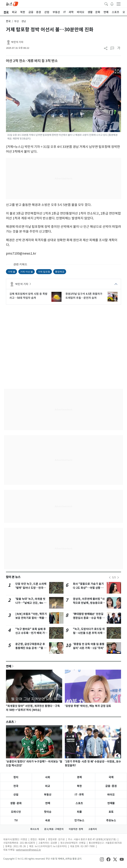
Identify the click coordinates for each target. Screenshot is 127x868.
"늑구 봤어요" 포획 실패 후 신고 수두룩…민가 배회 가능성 (31, 633)
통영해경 (60, 272)
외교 (48, 786)
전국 (8, 21)
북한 (79, 786)
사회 (48, 777)
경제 (79, 777)
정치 (16, 777)
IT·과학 (79, 795)
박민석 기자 (17, 42)
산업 (16, 795)
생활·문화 (16, 803)
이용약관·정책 (76, 829)
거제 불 (11, 272)
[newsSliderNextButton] (118, 578)
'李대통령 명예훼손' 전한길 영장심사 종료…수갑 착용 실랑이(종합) (89, 618)
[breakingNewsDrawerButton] (112, 4)
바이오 (111, 795)
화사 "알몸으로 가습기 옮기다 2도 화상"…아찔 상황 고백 (88, 588)
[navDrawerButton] (119, 4)
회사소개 (35, 829)
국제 (111, 777)
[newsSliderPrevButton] (110, 578)
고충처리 (93, 829)
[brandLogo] (12, 4)
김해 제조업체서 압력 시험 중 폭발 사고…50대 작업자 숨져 (28, 296)
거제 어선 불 (27, 272)
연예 (9, 666)
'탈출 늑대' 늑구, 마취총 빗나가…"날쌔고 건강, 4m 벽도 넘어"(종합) (31, 603)
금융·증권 (111, 786)
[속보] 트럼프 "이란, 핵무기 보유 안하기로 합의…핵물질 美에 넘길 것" (31, 618)
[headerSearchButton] (106, 4)
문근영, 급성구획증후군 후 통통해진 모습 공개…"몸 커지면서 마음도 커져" (31, 648)
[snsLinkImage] (102, 859)
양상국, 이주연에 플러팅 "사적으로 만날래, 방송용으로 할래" (89, 603)
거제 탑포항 (44, 272)
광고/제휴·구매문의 (54, 829)
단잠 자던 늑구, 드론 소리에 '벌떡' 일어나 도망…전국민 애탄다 (31, 588)
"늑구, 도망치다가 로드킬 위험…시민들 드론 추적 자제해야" (89, 633)
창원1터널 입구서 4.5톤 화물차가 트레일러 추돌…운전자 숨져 (84, 296)
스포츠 (10, 722)
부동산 (48, 795)
